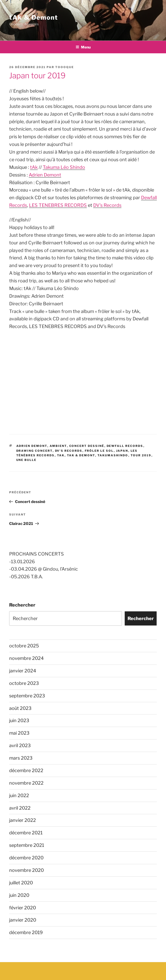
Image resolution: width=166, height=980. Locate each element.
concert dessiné (87, 446)
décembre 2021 (26, 833)
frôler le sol (99, 451)
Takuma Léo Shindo (64, 167)
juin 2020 (19, 895)
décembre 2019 (26, 932)
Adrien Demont (45, 175)
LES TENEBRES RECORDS (58, 205)
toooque (65, 67)
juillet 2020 (21, 883)
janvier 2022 (23, 820)
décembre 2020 (26, 858)
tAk (34, 167)
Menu (83, 47)
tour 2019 (141, 455)
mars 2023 (21, 758)
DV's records (69, 451)
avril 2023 (20, 745)
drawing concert (34, 451)
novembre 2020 (26, 870)
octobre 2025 (24, 646)
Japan (122, 451)
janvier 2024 (23, 671)
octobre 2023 (24, 683)
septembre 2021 (27, 845)
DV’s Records (107, 205)
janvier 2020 (23, 920)
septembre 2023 (27, 696)
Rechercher (22, 605)
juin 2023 (19, 720)
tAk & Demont (34, 17)
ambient (58, 446)
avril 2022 (20, 808)
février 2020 (23, 908)
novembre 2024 (26, 658)
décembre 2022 (26, 770)
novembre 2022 (26, 783)
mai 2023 (19, 733)
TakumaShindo (113, 455)
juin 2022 (19, 795)
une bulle (26, 460)
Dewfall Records (125, 446)
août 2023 (20, 708)
